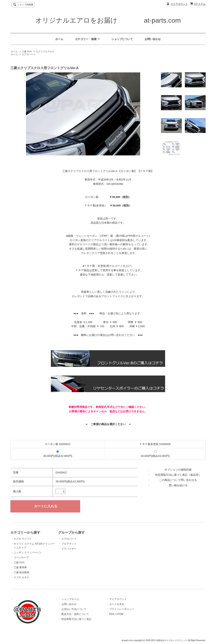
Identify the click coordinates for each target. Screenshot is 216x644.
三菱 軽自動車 (21, 572)
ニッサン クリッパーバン (28, 553)
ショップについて (122, 39)
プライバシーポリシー (122, 609)
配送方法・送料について (75, 614)
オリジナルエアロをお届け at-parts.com (108, 20)
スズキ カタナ (21, 577)
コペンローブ (21, 557)
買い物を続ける (178, 485)
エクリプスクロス (45, 51)
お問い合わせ (153, 39)
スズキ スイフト (23, 539)
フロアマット (69, 544)
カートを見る (117, 604)
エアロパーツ (29, 54)
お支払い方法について (74, 609)
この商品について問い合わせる (178, 480)
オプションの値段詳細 (178, 470)
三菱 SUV (27, 51)
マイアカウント (179, 4)
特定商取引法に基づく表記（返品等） (178, 475)
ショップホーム (70, 599)
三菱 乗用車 (20, 567)
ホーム (59, 39)
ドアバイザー (69, 549)
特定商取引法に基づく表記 (76, 619)
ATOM (120, 614)
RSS (112, 614)
